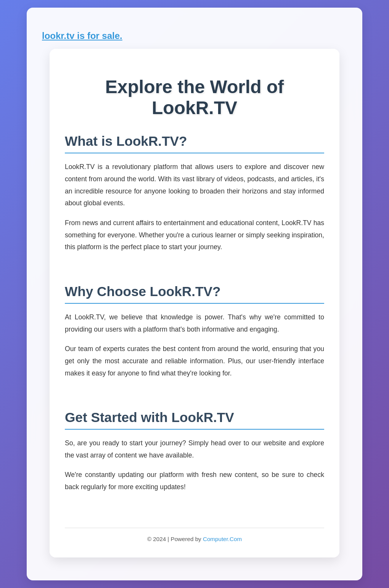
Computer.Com (222, 539)
